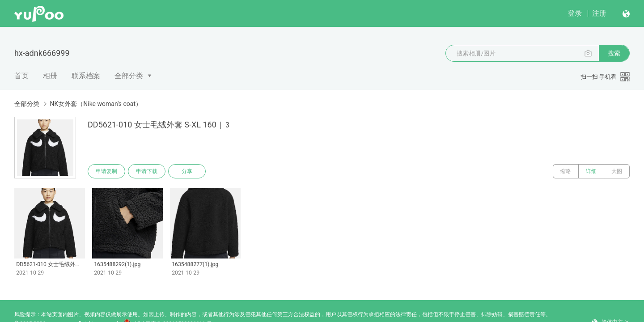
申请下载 (147, 171)
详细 (591, 171)
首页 (21, 76)
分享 (187, 171)
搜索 (614, 53)
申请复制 (106, 171)
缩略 (566, 171)
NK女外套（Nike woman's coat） (96, 104)
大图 (617, 171)
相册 (50, 76)
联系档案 (86, 76)
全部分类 (129, 76)
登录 (575, 13)
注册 (599, 13)
